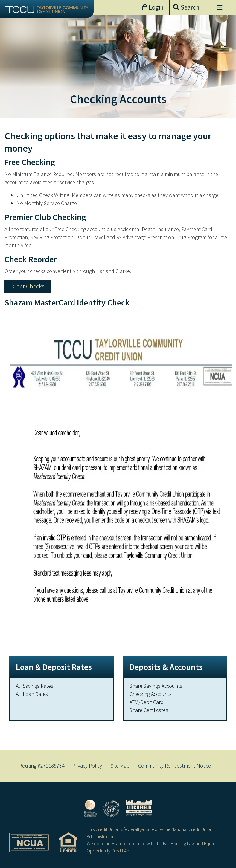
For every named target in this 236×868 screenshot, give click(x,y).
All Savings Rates (35, 686)
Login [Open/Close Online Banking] (156, 7)
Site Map (120, 766)
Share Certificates (149, 710)
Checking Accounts (151, 694)
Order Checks (28, 286)
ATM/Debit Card (147, 702)
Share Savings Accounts (156, 686)
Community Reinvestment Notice (175, 766)
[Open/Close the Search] (186, 7)
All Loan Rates (32, 694)
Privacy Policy (87, 766)
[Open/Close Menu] (219, 7)
